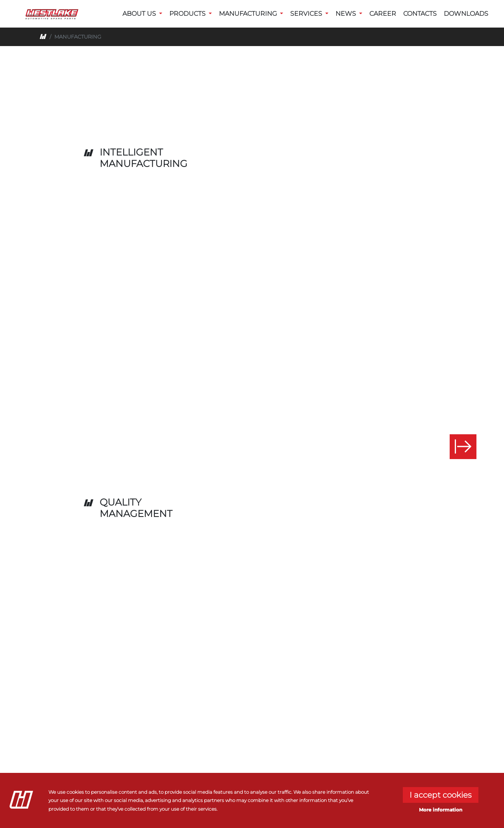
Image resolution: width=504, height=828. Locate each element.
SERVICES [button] (307, 14)
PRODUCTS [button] (188, 14)
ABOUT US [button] (140, 14)
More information (441, 810)
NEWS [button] (346, 14)
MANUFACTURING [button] (249, 14)
